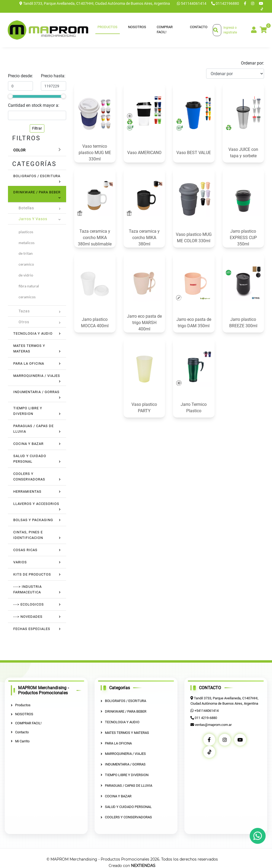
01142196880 (226, 3)
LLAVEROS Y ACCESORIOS (36, 504)
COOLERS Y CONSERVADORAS (126, 816)
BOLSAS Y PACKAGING (33, 520)
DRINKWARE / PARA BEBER (37, 192)
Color (19, 150)
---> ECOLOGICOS (29, 604)
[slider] (10, 96)
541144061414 (192, 3)
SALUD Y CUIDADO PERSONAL (126, 806)
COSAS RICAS (25, 550)
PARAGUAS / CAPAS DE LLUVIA (126, 785)
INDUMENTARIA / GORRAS (36, 392)
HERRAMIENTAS (27, 492)
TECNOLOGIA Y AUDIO (33, 333)
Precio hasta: (53, 76)
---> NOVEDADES (28, 617)
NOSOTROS (137, 27)
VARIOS (20, 562)
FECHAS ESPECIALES (32, 629)
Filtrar (37, 128)
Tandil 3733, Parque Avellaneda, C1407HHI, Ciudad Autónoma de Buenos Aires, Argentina (95, 3)
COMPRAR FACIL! (165, 30)
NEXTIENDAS (143, 865)
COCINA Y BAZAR (28, 444)
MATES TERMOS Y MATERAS (125, 732)
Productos (107, 27)
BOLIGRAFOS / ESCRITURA (37, 176)
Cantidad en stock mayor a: (34, 105)
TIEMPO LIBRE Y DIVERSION (125, 774)
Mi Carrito (20, 741)
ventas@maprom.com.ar (213, 724)
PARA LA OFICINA (29, 363)
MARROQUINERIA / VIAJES (37, 376)
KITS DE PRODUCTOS (32, 574)
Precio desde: (20, 76)
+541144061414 (206, 710)
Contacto (199, 27)
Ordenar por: (252, 63)
